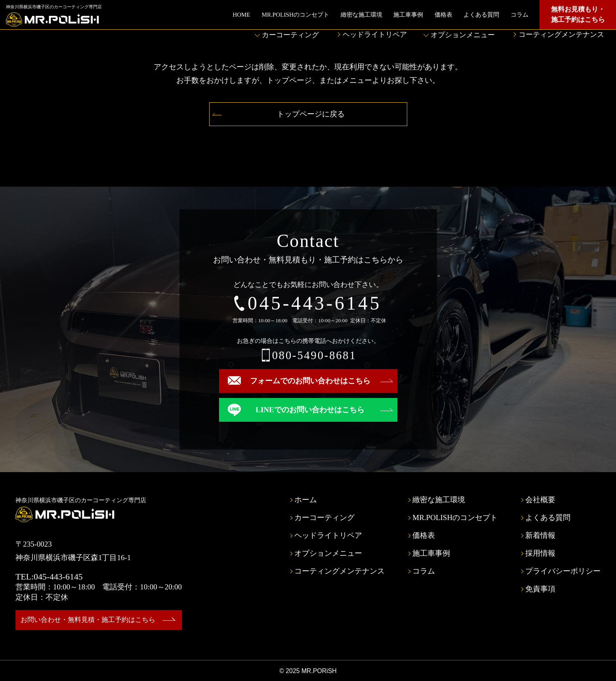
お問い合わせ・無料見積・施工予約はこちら (88, 620)
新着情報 (540, 535)
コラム (520, 14)
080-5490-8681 (314, 355)
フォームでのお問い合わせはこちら (310, 381)
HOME (241, 14)
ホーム (306, 500)
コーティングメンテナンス (561, 34)
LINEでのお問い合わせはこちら (310, 410)
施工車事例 (408, 14)
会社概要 (540, 500)
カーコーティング (290, 35)
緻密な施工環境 (361, 14)
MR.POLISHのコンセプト (295, 14)
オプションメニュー (463, 35)
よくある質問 (481, 14)
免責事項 (540, 589)
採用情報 (540, 553)
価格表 (443, 14)
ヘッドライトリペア (375, 34)
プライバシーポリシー (563, 571)
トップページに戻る (311, 114)
